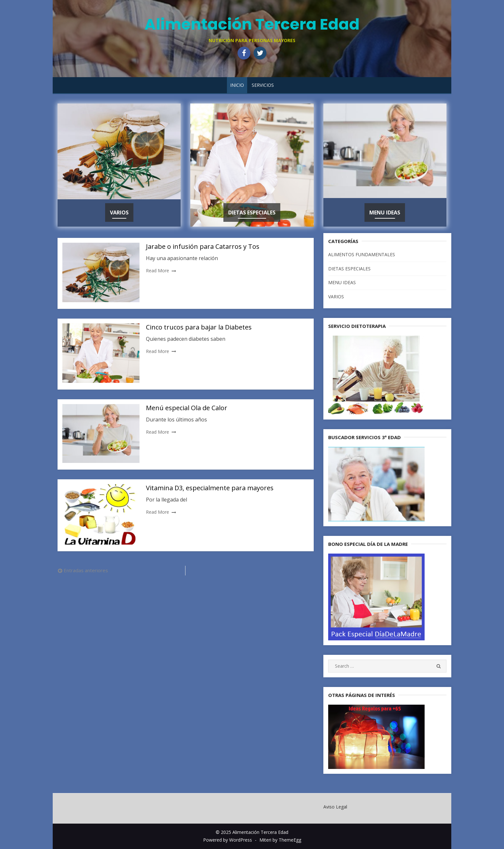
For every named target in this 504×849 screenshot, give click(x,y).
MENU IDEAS (385, 212)
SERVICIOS (263, 85)
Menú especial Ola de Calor (187, 408)
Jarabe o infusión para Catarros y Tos (203, 246)
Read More (157, 271)
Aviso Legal (335, 807)
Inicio (237, 85)
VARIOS (119, 212)
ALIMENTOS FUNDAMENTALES (362, 254)
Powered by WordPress (228, 840)
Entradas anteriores (86, 570)
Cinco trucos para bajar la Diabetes (199, 327)
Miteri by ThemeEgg (280, 840)
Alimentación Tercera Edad (252, 24)
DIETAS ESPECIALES (252, 212)
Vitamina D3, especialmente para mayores (210, 488)
